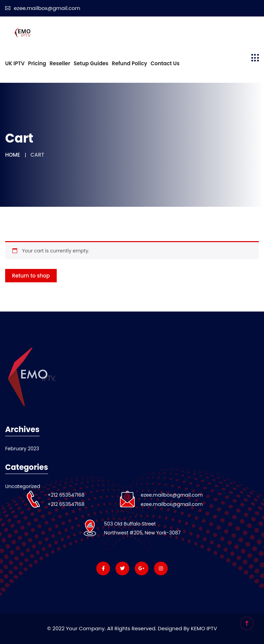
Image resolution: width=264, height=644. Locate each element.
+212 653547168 (66, 495)
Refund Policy (129, 63)
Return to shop (31, 276)
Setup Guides (91, 63)
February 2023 (22, 449)
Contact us (165, 63)
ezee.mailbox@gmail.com (43, 8)
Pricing (37, 63)
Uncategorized (23, 486)
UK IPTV (15, 63)
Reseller (60, 63)
